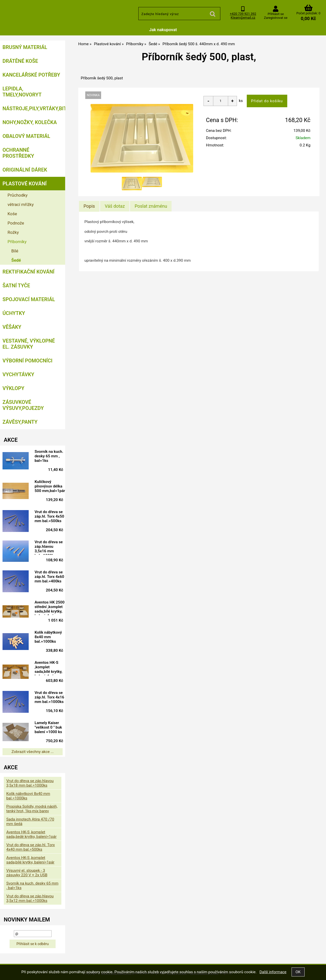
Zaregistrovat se (276, 18)
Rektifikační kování (28, 272)
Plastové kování (25, 184)
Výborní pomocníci (28, 361)
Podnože (16, 223)
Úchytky (14, 313)
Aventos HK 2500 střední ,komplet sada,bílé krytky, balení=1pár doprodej (49, 608)
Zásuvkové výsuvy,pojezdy (23, 405)
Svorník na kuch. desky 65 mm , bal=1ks (49, 456)
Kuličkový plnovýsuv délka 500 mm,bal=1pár (50, 486)
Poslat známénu (151, 206)
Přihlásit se (276, 14)
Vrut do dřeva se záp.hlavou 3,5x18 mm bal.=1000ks (30, 783)
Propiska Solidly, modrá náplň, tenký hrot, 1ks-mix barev (32, 809)
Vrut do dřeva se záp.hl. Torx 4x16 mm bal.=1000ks (49, 697)
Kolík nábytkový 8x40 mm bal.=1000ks (48, 637)
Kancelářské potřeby (31, 75)
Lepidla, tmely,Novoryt (22, 92)
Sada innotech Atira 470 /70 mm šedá (30, 822)
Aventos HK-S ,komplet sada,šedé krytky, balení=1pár (31, 834)
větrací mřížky (21, 204)
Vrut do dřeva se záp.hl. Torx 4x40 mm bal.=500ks (31, 847)
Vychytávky (18, 374)
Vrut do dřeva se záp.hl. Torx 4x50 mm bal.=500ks (49, 516)
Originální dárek (25, 170)
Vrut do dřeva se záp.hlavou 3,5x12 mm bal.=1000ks (30, 898)
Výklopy (13, 388)
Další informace (273, 972)
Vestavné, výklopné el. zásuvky (29, 344)
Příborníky (17, 242)
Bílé (15, 251)
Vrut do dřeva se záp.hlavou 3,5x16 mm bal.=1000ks (49, 547)
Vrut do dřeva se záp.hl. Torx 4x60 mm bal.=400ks (49, 577)
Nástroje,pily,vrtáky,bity (34, 108)
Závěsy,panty (20, 422)
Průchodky (17, 195)
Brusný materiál (25, 47)
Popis (89, 206)
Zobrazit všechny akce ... (33, 752)
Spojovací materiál (29, 299)
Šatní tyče (16, 286)
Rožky (13, 232)
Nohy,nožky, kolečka (30, 122)
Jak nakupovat (163, 30)
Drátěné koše (20, 61)
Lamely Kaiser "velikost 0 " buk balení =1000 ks (48, 727)
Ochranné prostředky (18, 153)
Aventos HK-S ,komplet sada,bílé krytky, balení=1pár (48, 668)
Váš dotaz (115, 206)
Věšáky (12, 327)
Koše (12, 214)
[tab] (89, 206)
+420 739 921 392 (243, 14)
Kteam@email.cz (243, 17)
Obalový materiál (26, 136)
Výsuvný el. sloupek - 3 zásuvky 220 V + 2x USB (27, 873)
